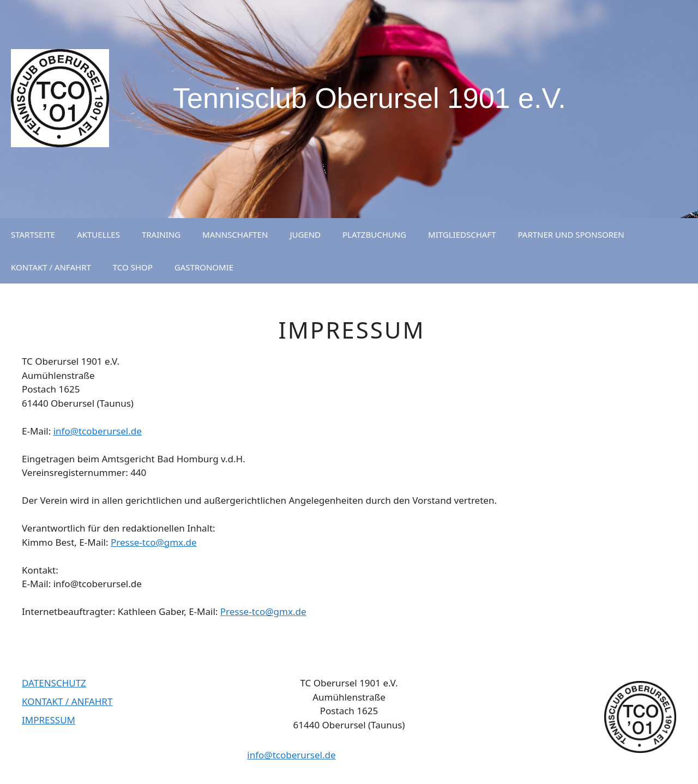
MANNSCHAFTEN (235, 234)
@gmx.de (176, 542)
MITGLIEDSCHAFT (462, 234)
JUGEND (305, 234)
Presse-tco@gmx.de (263, 611)
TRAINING (161, 234)
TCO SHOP (133, 267)
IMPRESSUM (49, 720)
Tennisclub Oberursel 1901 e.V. (369, 98)
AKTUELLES (98, 234)
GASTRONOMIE (204, 267)
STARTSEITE (33, 234)
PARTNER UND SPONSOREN (571, 234)
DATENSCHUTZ (54, 683)
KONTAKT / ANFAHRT (51, 267)
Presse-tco (133, 542)
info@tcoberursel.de (98, 431)
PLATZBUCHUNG (374, 234)
